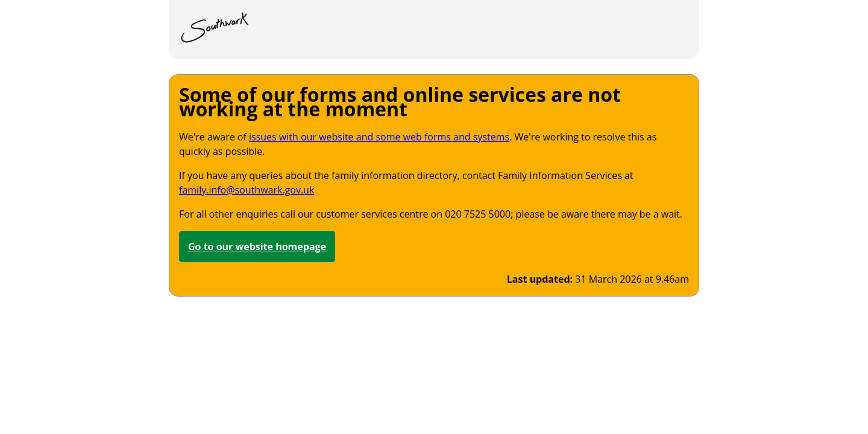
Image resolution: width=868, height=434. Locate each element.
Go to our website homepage (257, 247)
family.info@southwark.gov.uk (247, 190)
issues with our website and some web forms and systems (379, 137)
